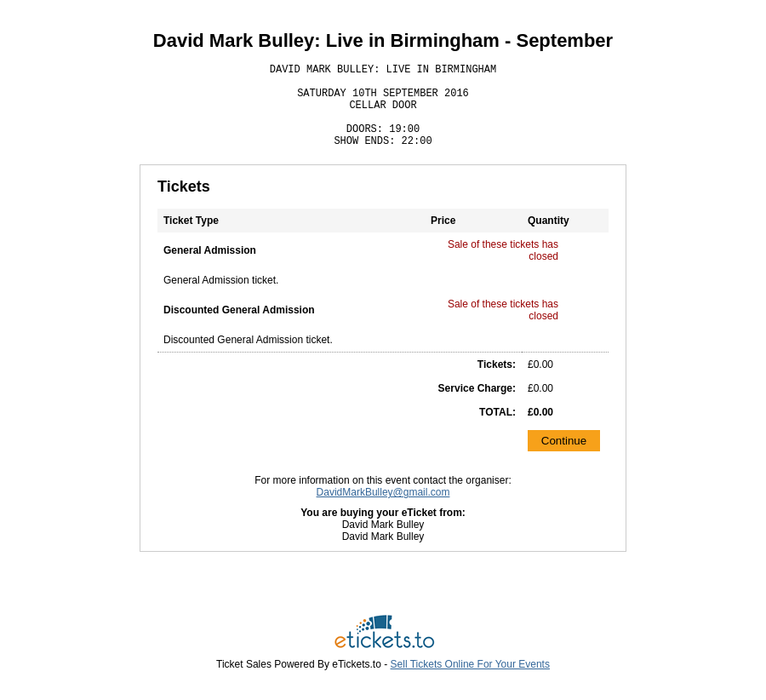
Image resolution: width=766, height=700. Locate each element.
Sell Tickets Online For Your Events (470, 664)
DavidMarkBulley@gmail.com (383, 492)
